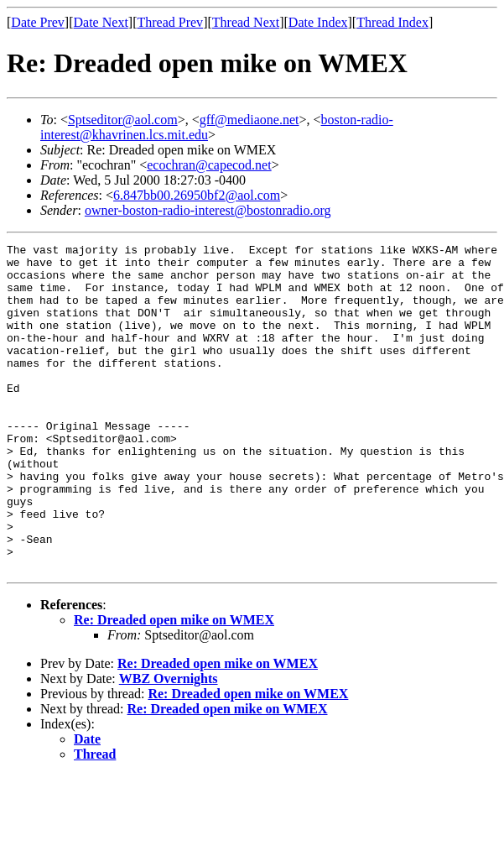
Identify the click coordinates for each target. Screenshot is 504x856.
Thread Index (392, 22)
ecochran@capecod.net (209, 165)
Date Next (101, 22)
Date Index (318, 22)
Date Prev (38, 22)
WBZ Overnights (169, 744)
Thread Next (246, 22)
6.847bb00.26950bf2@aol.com (197, 195)
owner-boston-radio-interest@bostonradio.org (208, 210)
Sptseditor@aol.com (123, 120)
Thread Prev (170, 22)
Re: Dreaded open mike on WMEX (174, 685)
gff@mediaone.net (249, 120)
